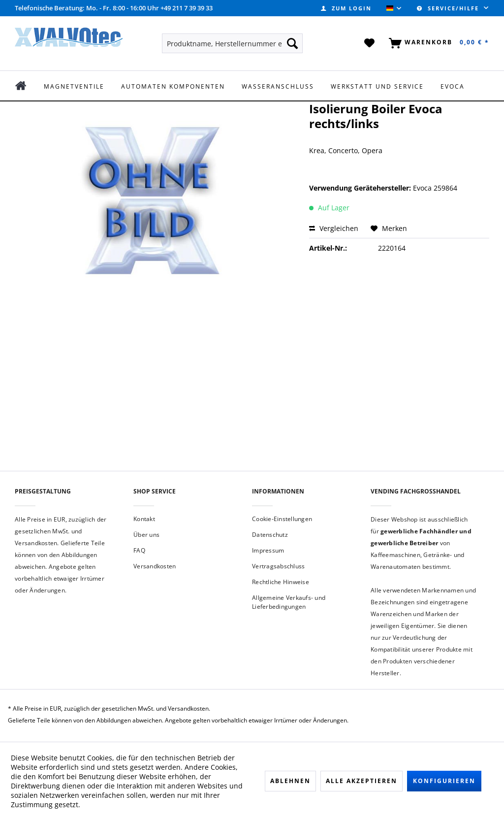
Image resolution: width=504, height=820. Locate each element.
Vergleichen (334, 228)
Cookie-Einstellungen (282, 519)
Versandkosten (155, 566)
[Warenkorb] (437, 43)
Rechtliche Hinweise (281, 582)
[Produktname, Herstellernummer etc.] (233, 43)
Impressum (268, 550)
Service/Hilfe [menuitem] (449, 8)
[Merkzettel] (370, 43)
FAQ (139, 550)
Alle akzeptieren (362, 781)
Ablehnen (290, 781)
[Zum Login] (346, 8)
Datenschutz (270, 535)
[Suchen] (292, 43)
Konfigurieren (444, 781)
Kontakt (144, 519)
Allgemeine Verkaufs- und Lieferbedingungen (289, 602)
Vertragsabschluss (278, 566)
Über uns (146, 535)
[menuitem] (346, 8)
